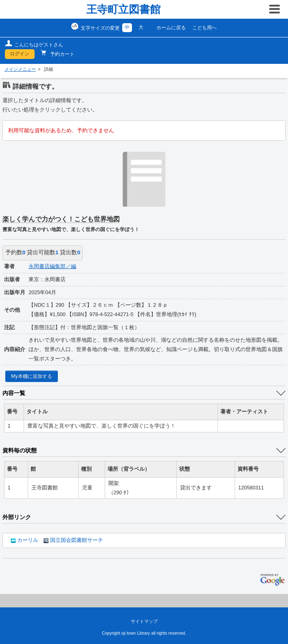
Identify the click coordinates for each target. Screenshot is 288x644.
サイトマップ (144, 621)
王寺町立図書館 (123, 9)
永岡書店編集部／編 (52, 266)
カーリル (24, 540)
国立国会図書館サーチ (73, 540)
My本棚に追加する (32, 376)
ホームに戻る (171, 28)
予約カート (62, 54)
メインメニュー (20, 69)
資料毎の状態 (20, 450)
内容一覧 (14, 393)
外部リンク (17, 517)
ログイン (20, 54)
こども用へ (204, 28)
